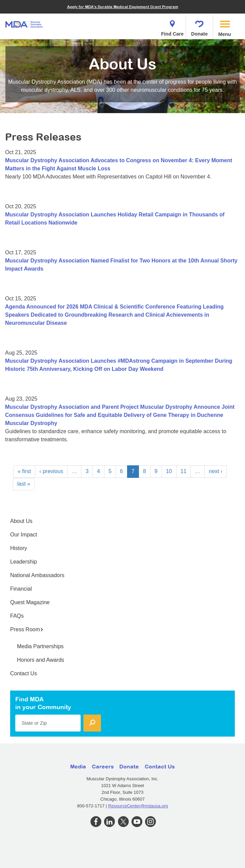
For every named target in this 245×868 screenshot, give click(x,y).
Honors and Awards (40, 660)
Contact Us (24, 673)
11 (184, 471)
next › (216, 471)
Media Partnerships (40, 646)
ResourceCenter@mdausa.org (138, 806)
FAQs (17, 616)
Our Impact (24, 535)
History (19, 548)
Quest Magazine (30, 602)
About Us (21, 521)
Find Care (172, 26)
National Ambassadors (37, 575)
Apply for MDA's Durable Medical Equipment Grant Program (123, 7)
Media (78, 766)
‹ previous (51, 471)
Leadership (24, 562)
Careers (103, 766)
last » (24, 484)
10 (169, 471)
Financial (21, 589)
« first (24, 471)
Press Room (27, 629)
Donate (199, 26)
